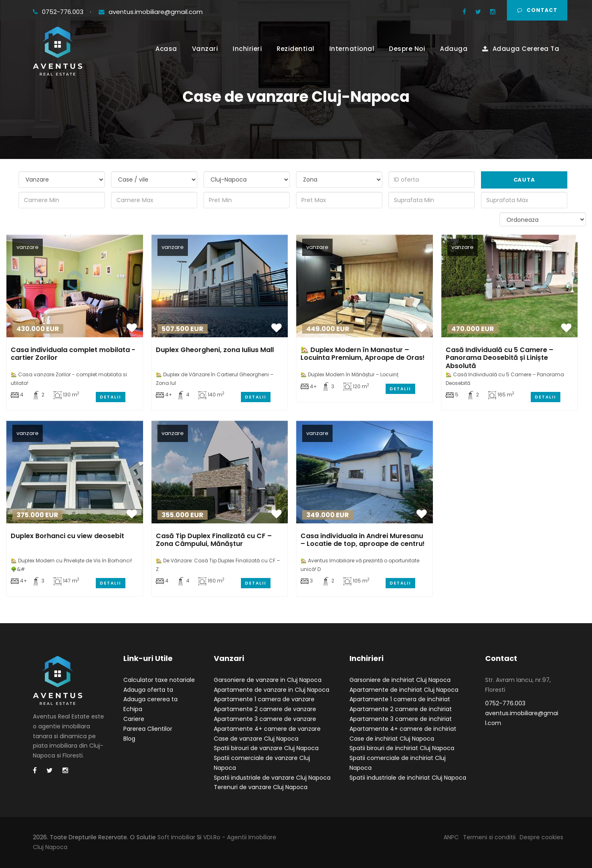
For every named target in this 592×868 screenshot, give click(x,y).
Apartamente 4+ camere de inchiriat (403, 729)
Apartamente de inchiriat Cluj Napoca (404, 690)
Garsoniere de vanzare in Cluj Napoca (268, 680)
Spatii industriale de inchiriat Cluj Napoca (408, 778)
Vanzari (205, 49)
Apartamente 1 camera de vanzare (264, 699)
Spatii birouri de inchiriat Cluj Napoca (402, 748)
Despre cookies (541, 837)
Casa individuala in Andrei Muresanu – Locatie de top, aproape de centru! (363, 540)
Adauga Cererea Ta (521, 49)
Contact (537, 10)
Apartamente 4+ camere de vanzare (267, 729)
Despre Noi (407, 49)
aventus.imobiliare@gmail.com (151, 12)
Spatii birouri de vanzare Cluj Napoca (266, 748)
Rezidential (296, 49)
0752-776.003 (59, 12)
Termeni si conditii (489, 837)
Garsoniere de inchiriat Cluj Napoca (400, 680)
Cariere (134, 719)
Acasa (166, 49)
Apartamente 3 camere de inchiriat (401, 719)
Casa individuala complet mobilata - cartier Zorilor (73, 354)
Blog (129, 739)
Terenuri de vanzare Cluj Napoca (261, 787)
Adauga (454, 49)
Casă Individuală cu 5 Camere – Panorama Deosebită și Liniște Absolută (499, 358)
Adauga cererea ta (150, 699)
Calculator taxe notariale (159, 680)
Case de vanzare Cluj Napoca (256, 739)
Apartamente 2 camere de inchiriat (401, 709)
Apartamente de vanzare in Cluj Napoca (272, 690)
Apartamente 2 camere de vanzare (265, 709)
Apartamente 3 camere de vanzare (265, 719)
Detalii (111, 397)
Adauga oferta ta (148, 690)
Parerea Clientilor (148, 729)
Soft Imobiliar (176, 837)
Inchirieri (247, 49)
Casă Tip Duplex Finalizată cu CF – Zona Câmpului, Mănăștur (214, 540)
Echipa (133, 709)
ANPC (451, 837)
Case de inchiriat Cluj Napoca (392, 739)
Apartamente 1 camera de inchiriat (400, 699)
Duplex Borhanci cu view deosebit (67, 536)
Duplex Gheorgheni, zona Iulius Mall (215, 350)
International (352, 49)
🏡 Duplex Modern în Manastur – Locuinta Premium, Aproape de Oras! (363, 354)
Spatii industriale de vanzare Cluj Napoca (272, 778)
